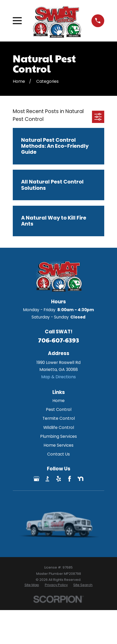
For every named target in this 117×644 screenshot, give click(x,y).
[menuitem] (32, 585)
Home (58, 401)
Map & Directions (58, 377)
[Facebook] (70, 479)
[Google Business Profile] (36, 479)
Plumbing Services (58, 436)
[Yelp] (59, 479)
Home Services (58, 445)
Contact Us (58, 454)
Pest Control (59, 409)
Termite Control (59, 418)
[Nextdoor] (81, 479)
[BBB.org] (47, 479)
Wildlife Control (59, 427)
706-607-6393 (58, 340)
